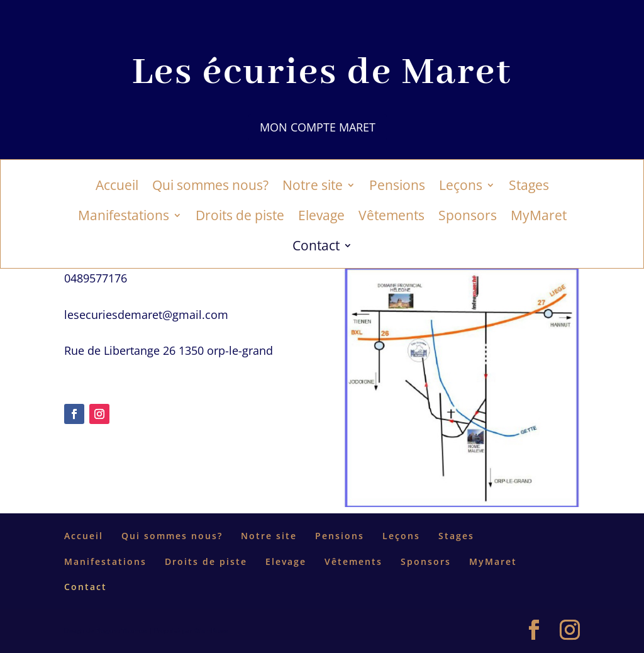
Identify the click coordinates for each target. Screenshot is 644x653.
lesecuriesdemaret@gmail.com (146, 315)
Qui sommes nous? (210, 187)
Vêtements (391, 217)
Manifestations (124, 217)
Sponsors (468, 217)
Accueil (117, 187)
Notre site (313, 187)
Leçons (461, 187)
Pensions (397, 187)
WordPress (211, 630)
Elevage (321, 217)
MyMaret (539, 217)
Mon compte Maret (318, 127)
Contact (316, 248)
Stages (529, 187)
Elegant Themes (121, 630)
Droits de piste (240, 217)
